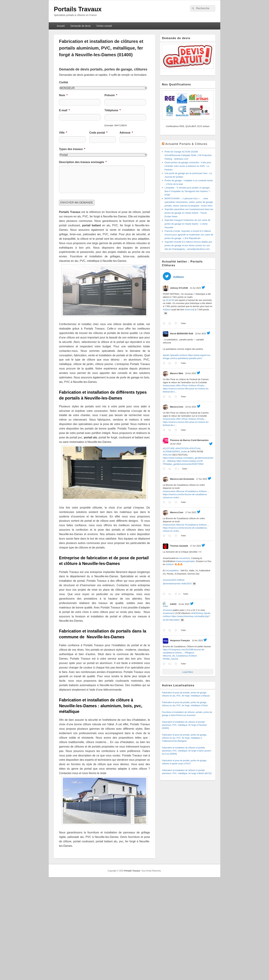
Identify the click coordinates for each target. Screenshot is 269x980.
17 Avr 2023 (202, 479)
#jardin (166, 355)
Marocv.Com (177, 407)
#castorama (169, 613)
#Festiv (201, 386)
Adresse (126, 133)
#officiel (181, 580)
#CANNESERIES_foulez (175, 452)
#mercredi (189, 310)
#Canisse (167, 610)
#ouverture (185, 558)
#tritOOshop (197, 613)
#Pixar (185, 386)
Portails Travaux (78, 9)
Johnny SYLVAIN (179, 288)
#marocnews (169, 386)
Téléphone (113, 110)
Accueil (61, 26)
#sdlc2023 (186, 584)
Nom (63, 95)
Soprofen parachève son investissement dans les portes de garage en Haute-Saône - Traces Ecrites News (189, 213)
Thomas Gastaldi (179, 546)
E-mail (64, 110)
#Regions (189, 653)
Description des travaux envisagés (83, 162)
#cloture (183, 355)
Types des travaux (72, 149)
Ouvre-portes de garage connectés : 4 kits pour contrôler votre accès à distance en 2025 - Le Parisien (188, 166)
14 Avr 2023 (184, 604)
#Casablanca (191, 491)
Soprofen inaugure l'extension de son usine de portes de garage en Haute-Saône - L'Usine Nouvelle (187, 224)
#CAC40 (170, 300)
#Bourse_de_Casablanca (175, 656)
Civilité (63, 82)
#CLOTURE (169, 448)
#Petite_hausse (171, 659)
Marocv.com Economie (182, 479)
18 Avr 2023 (176, 444)
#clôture (167, 310)
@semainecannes (172, 584)
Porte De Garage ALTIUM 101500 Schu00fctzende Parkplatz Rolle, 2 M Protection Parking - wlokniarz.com (188, 155)
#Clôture (193, 656)
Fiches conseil (104, 26)
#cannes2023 (169, 580)
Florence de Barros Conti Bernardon (189, 440)
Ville (63, 133)
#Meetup (171, 461)
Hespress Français (180, 640)
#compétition (173, 570)
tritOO (173, 604)
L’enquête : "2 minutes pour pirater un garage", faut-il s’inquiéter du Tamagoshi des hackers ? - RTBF (188, 191)
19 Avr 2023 (201, 334)
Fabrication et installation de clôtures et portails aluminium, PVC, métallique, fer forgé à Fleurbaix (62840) (184, 725)
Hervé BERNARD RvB (182, 334)
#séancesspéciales (185, 561)
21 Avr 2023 (195, 288)
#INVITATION (182, 448)
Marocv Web (177, 373)
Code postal (98, 133)
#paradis (174, 355)
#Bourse (180, 491)
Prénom (111, 95)
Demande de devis (81, 26)
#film (178, 386)
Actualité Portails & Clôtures (186, 144)
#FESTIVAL (195, 448)
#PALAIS (167, 455)
